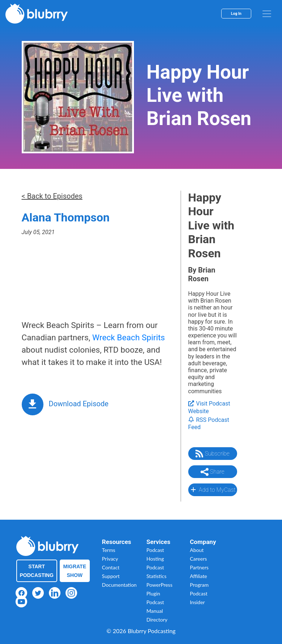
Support (111, 576)
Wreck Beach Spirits (129, 338)
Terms (109, 550)
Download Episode (79, 404)
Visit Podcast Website (209, 407)
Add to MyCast (212, 490)
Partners (199, 567)
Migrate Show (75, 571)
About (197, 550)
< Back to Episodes (52, 196)
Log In (236, 14)
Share (212, 472)
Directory (157, 620)
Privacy (110, 559)
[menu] (267, 14)
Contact (111, 567)
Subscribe (212, 454)
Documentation (119, 585)
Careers (199, 559)
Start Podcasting (37, 571)
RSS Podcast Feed (209, 424)
